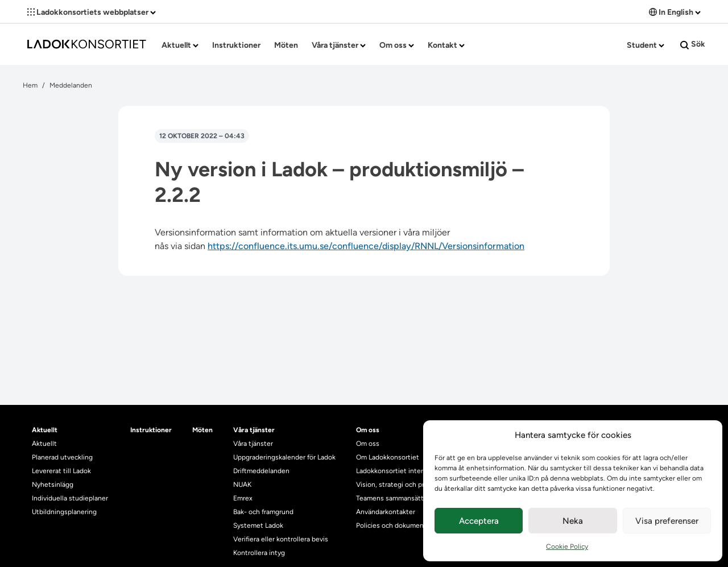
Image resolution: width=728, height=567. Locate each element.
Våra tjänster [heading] (254, 430)
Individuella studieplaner (71, 498)
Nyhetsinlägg (53, 485)
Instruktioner (236, 45)
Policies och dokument (391, 525)
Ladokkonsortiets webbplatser (92, 12)
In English (675, 12)
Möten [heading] (202, 430)
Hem (30, 85)
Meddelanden (71, 85)
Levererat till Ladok (61, 471)
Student (646, 45)
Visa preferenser (667, 521)
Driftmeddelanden (261, 471)
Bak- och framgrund (263, 512)
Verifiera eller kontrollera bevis (281, 539)
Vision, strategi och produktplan (406, 485)
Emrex (243, 498)
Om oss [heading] (368, 430)
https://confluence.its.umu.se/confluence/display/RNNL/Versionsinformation (366, 246)
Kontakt (446, 45)
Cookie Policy (567, 547)
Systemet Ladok (258, 525)
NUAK (242, 485)
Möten (286, 45)
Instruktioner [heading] (151, 430)
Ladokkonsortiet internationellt (405, 471)
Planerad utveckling (62, 457)
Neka (573, 521)
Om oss (397, 45)
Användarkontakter (386, 512)
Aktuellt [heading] (45, 430)
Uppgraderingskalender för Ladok (284, 457)
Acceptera (479, 521)
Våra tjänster (339, 45)
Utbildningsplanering (64, 512)
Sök (693, 44)
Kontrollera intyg (259, 553)
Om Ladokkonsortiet (388, 457)
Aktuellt (180, 45)
